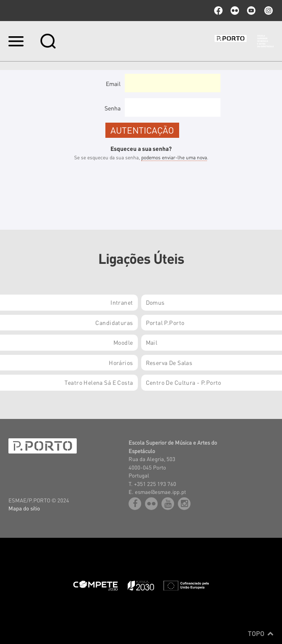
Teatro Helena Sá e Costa (99, 382)
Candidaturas (114, 322)
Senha (113, 108)
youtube (251, 11)
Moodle (123, 342)
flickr (235, 11)
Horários (121, 362)
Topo (261, 633)
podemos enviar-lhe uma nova (174, 157)
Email (113, 83)
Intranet (122, 302)
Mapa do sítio (24, 508)
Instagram (268, 11)
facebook (218, 11)
